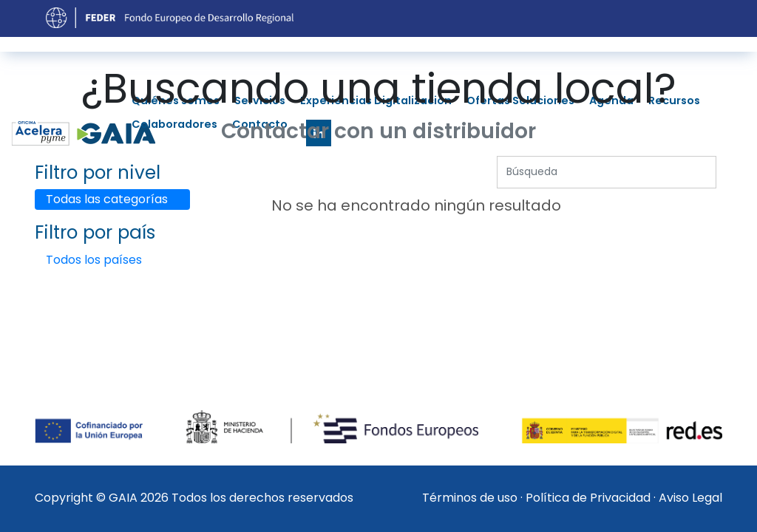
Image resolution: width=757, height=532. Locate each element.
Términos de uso (470, 498)
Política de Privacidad (588, 498)
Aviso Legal (690, 498)
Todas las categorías (107, 199)
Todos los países (94, 260)
